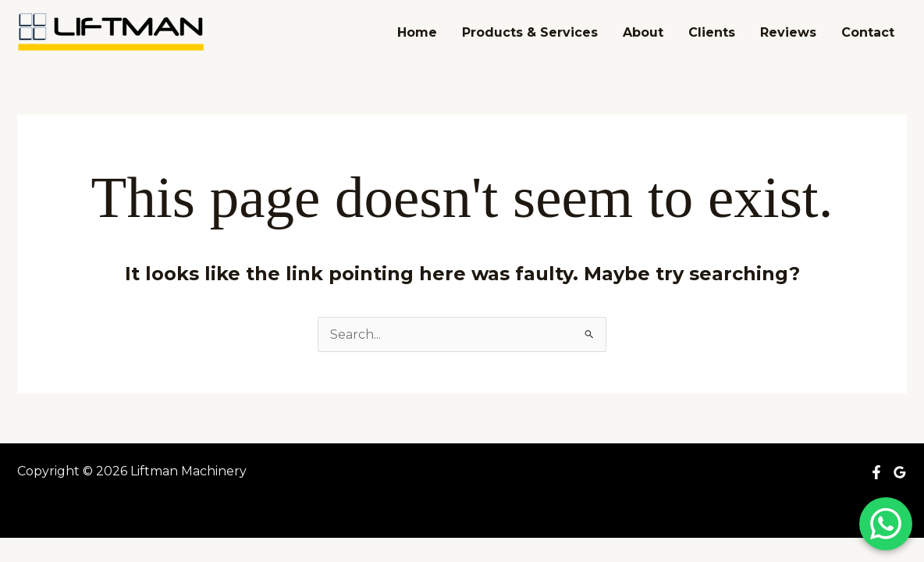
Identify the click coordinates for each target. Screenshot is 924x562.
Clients (712, 32)
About (643, 32)
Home (417, 32)
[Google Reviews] (900, 472)
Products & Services (530, 32)
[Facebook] (876, 472)
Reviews (788, 32)
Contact (868, 32)
